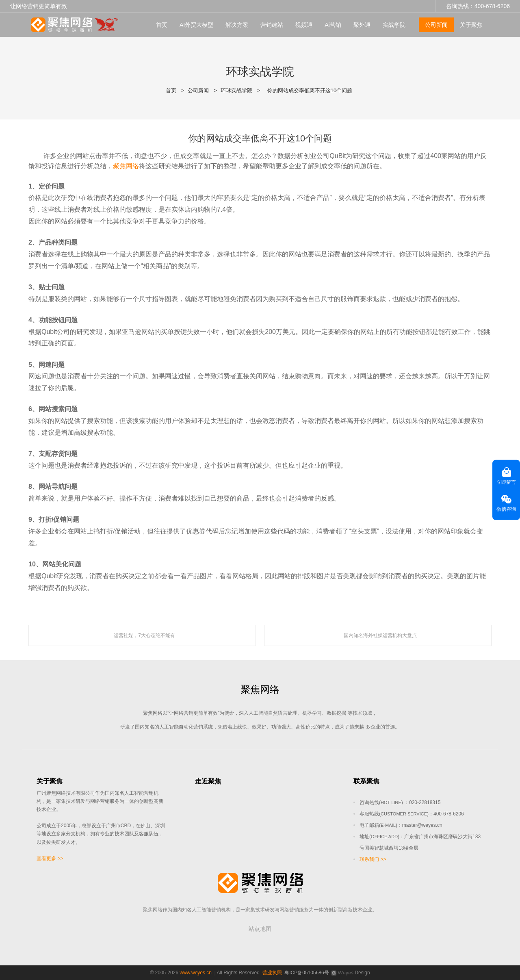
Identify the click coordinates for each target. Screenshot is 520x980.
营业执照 (272, 973)
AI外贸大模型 (196, 25)
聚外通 (362, 25)
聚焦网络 (126, 166)
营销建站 (272, 25)
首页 (162, 25)
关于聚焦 (471, 25)
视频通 (304, 25)
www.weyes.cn (196, 973)
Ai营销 (333, 25)
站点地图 (260, 929)
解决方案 (237, 25)
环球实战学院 (236, 90)
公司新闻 (436, 25)
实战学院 (394, 25)
